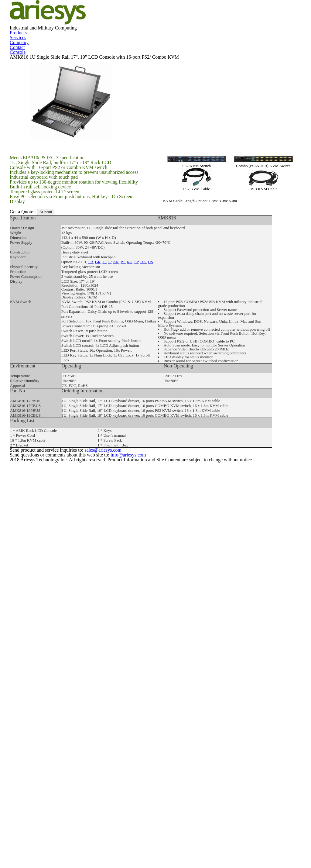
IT (104, 428)
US (147, 428)
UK (140, 428)
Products (105, 79)
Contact (208, 79)
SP (133, 428)
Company (174, 79)
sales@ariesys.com (191, 835)
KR (114, 428)
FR (91, 428)
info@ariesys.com (204, 843)
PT (120, 428)
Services (140, 79)
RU (127, 428)
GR (98, 428)
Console (33, 137)
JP (108, 428)
